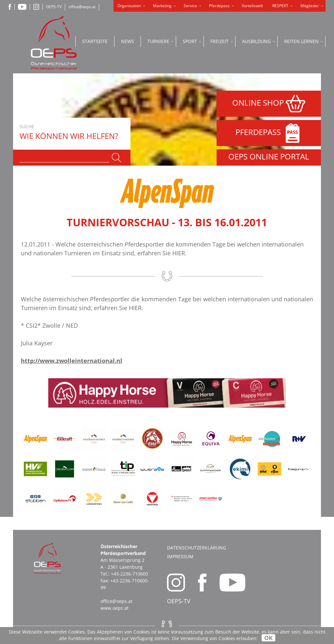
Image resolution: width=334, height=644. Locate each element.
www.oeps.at (114, 608)
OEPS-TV (54, 7)
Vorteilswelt (252, 6)
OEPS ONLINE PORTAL (269, 156)
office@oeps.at (82, 7)
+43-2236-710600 (129, 574)
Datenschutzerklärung (197, 548)
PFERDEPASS (269, 133)
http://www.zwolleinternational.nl (72, 361)
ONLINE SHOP (269, 104)
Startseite (95, 41)
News (128, 41)
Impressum (180, 556)
